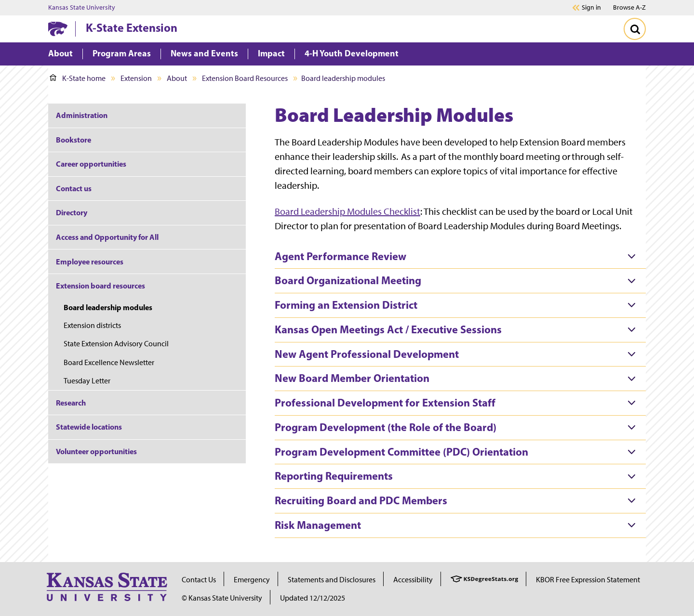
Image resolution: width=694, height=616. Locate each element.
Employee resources (90, 262)
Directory (72, 212)
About (177, 78)
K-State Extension (132, 27)
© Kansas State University (222, 598)
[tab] (460, 257)
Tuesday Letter (88, 381)
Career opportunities (91, 164)
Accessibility (413, 580)
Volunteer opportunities (96, 451)
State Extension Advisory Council (116, 344)
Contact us (74, 188)
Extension (136, 78)
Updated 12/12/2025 (313, 598)
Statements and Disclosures (332, 580)
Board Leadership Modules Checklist (347, 211)
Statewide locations (89, 427)
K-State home (78, 78)
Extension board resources (100, 286)
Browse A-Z (629, 7)
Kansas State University (82, 8)
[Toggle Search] (635, 29)
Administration (82, 115)
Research (71, 403)
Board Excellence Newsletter (110, 362)
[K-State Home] (58, 29)
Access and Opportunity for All (107, 237)
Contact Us (199, 580)
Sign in (591, 8)
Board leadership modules (108, 307)
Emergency (252, 580)
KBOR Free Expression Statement (588, 580)
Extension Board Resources (245, 78)
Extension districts (93, 325)
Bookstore (74, 140)
